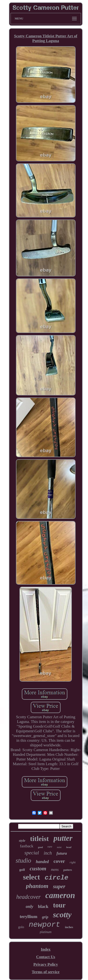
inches (69, 927)
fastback (27, 846)
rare (50, 847)
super (59, 886)
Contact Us (46, 957)
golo (21, 927)
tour (59, 905)
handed (42, 862)
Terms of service (46, 972)
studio (23, 860)
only (30, 907)
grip (45, 917)
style (22, 841)
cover (59, 861)
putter (63, 838)
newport (44, 925)
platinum (46, 932)
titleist (39, 839)
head (69, 847)
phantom (37, 886)
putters (68, 870)
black (43, 906)
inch (48, 853)
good (40, 847)
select (31, 877)
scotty (62, 915)
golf (22, 870)
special (32, 853)
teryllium (29, 916)
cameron (60, 895)
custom (38, 868)
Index (46, 949)
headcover (28, 897)
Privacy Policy (46, 964)
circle (56, 878)
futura (62, 853)
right (73, 862)
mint (59, 847)
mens (55, 870)
